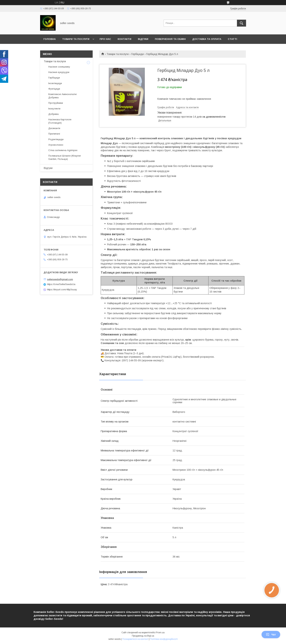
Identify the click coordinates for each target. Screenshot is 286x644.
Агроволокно (56, 145)
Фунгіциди (54, 89)
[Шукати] (241, 23)
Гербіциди (138, 54)
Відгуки (143, 39)
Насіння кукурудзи (59, 72)
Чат (271, 635)
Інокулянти (54, 109)
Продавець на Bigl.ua (143, 636)
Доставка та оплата (207, 39)
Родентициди (56, 139)
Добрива (53, 114)
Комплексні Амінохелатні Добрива (62, 96)
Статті (232, 39)
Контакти (124, 39)
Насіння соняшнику (59, 67)
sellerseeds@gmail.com (60, 279)
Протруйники (56, 103)
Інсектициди (55, 83)
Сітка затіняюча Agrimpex (63, 150)
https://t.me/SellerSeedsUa (61, 284)
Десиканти (54, 128)
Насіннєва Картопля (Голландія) (60, 121)
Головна (50, 39)
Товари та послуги (76, 39)
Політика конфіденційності (164, 639)
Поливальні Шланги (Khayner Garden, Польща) (65, 157)
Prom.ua (160, 633)
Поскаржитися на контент (135, 639)
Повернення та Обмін (170, 39)
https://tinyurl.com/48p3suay (62, 290)
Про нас (105, 39)
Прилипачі (54, 134)
